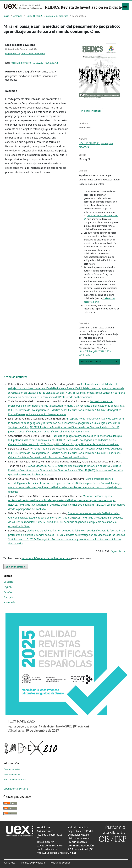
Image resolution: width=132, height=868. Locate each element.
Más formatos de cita (92, 362)
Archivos (18, 16)
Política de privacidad (33, 863)
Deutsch (8, 582)
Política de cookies (60, 863)
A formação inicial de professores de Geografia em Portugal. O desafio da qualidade (75, 449)
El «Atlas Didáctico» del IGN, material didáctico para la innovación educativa (68, 466)
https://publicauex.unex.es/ (52, 853)
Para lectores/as (12, 769)
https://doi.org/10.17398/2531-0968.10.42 (34, 63)
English (8, 587)
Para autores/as (12, 774)
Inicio (6, 16)
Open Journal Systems (16, 789)
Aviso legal (10, 863)
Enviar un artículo (16, 567)
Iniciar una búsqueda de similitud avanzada (46, 558)
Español (8, 592)
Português (9, 602)
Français (8, 597)
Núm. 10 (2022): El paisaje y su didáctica (47, 16)
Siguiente (116, 551)
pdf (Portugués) (92, 111)
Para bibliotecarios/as (15, 780)
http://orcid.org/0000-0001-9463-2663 (25, 53)
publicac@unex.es (47, 849)
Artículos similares (15, 377)
